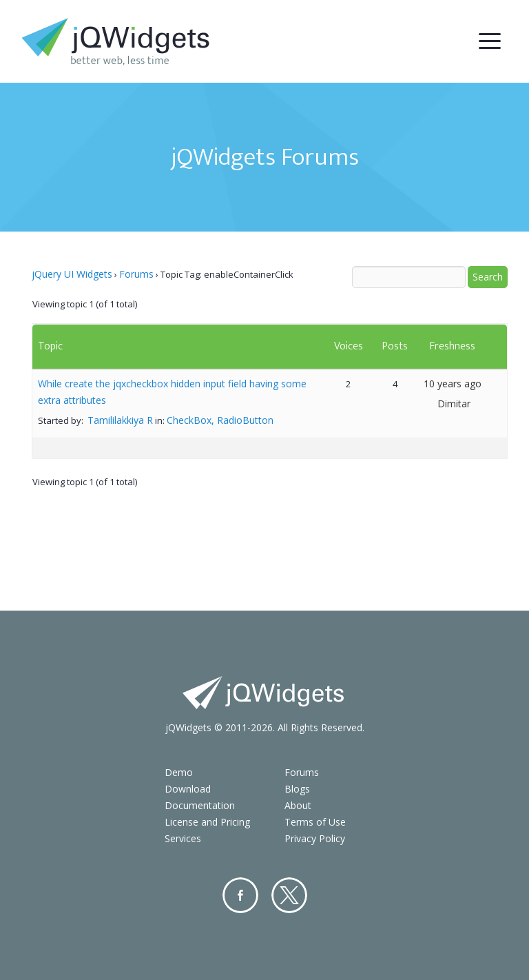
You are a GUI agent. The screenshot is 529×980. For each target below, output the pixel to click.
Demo (179, 772)
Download (188, 789)
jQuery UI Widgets (72, 274)
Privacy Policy (315, 838)
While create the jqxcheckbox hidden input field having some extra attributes (172, 392)
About (298, 805)
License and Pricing (207, 822)
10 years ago (453, 384)
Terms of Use (315, 822)
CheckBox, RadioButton (220, 420)
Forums (136, 274)
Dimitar (454, 404)
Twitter (289, 895)
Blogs (297, 789)
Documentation (200, 805)
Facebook (240, 895)
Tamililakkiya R (120, 420)
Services (183, 838)
